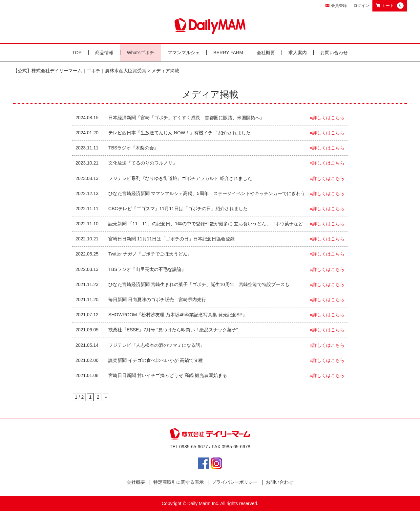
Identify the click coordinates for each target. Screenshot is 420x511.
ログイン (361, 6)
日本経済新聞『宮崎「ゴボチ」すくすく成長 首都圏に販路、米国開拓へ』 (186, 118)
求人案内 (298, 53)
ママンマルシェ (184, 53)
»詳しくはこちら (327, 118)
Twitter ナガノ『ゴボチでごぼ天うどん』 (150, 254)
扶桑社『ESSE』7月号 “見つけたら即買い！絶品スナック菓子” (175, 330)
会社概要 (266, 53)
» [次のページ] (106, 397)
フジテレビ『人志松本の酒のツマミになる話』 (157, 345)
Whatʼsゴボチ (141, 53)
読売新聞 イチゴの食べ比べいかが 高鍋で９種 (156, 360)
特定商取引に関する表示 (178, 482)
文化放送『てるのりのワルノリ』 (143, 163)
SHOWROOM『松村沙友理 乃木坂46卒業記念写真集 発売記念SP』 (178, 315)
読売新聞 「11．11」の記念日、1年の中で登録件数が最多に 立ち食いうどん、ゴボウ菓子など (206, 224)
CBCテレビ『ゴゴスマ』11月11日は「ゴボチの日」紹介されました (178, 209)
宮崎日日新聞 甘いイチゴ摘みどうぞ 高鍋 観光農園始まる (168, 375)
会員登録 (336, 6)
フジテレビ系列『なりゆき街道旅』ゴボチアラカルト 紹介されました (180, 178)
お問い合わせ (334, 53)
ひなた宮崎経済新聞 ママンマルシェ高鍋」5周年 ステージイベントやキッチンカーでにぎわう (207, 193)
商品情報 (104, 53)
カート (390, 6)
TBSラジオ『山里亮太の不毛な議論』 (147, 269)
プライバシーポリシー (235, 482)
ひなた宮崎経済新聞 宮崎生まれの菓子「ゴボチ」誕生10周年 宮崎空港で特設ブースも (199, 284)
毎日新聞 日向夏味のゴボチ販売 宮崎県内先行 (157, 300)
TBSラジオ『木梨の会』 (133, 148)
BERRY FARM (228, 53)
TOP (77, 53)
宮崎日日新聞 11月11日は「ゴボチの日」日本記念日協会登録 (171, 239)
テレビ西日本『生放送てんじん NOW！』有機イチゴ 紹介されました (179, 133)
